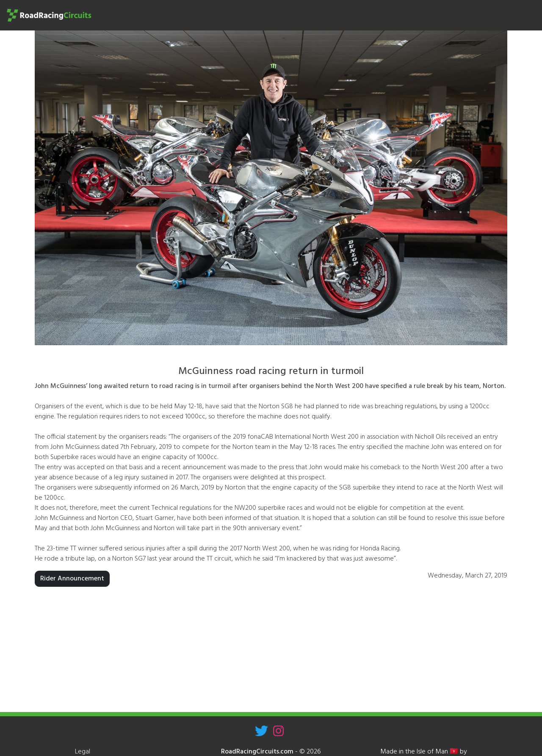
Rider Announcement (72, 579)
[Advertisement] (271, 653)
